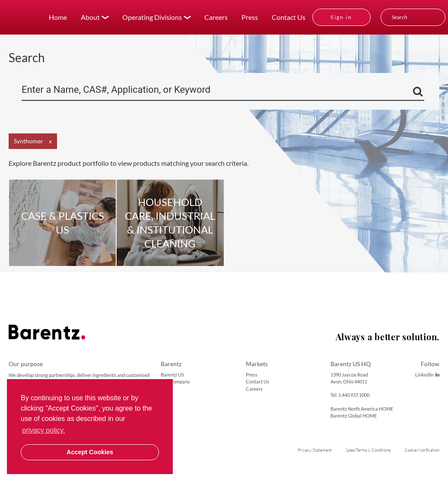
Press (250, 17)
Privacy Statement (315, 450)
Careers (216, 17)
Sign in (342, 17)
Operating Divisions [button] (152, 17)
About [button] (90, 17)
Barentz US (172, 375)
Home (58, 17)
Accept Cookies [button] (90, 452)
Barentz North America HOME (362, 409)
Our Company (175, 381)
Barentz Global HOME (354, 416)
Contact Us (289, 17)
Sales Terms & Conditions (368, 450)
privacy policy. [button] (43, 430)
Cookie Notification (422, 450)
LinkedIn (427, 375)
